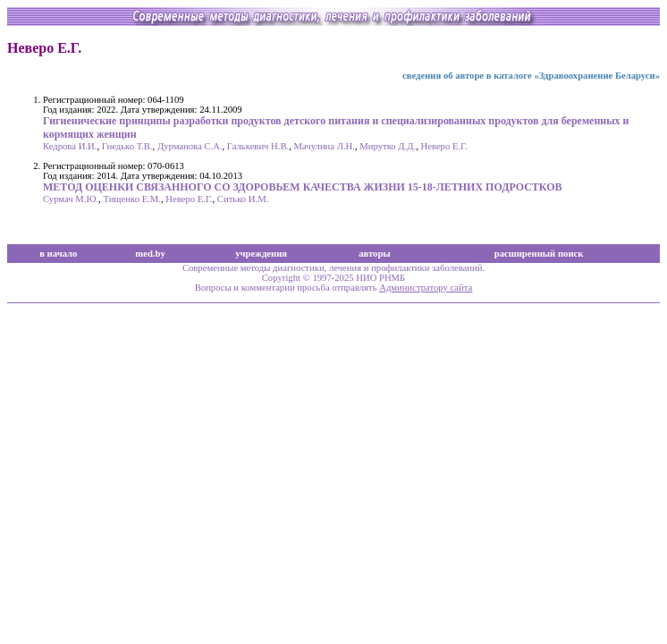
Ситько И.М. (243, 199)
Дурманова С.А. (190, 146)
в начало (58, 254)
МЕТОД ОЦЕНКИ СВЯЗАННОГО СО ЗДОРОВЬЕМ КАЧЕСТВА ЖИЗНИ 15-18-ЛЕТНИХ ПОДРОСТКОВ (303, 187)
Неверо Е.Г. (443, 146)
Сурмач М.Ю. (71, 199)
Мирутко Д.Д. (388, 146)
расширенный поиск (539, 254)
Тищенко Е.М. (132, 199)
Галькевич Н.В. (258, 146)
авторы (375, 254)
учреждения (261, 254)
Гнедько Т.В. (127, 146)
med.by (150, 254)
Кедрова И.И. (70, 146)
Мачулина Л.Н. (325, 146)
